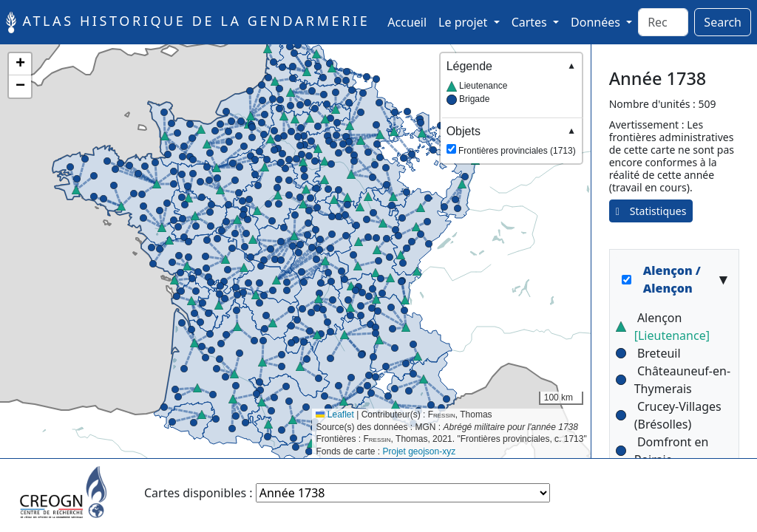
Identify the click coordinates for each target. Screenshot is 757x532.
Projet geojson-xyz (420, 451)
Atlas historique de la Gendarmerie (188, 22)
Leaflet (335, 415)
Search (723, 22)
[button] (217, 168)
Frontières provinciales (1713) (511, 140)
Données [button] (597, 22)
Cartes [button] (531, 22)
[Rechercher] (663, 22)
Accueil (410, 21)
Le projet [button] (464, 22)
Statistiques (651, 211)
